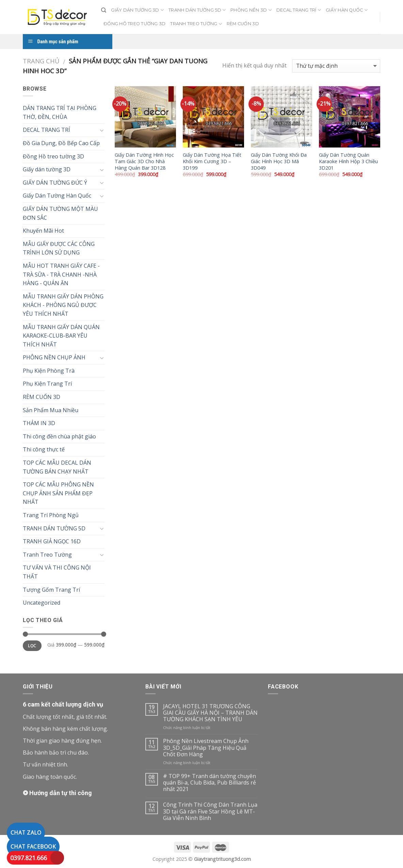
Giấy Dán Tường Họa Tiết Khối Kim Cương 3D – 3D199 (212, 161)
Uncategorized (42, 603)
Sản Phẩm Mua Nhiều (51, 410)
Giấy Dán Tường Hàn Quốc (57, 196)
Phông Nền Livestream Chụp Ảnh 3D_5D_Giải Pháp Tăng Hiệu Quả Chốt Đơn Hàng (206, 748)
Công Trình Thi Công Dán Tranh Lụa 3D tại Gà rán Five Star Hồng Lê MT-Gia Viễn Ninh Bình (210, 811)
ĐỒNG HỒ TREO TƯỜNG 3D (134, 24)
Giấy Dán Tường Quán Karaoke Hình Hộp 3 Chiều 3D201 (348, 161)
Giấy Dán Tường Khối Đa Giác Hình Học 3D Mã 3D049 (279, 161)
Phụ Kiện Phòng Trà (49, 371)
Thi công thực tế (44, 449)
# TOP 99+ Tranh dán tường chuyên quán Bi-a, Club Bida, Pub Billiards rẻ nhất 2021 (209, 783)
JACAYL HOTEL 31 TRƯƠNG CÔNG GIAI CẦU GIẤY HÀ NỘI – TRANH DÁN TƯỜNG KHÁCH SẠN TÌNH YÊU (210, 713)
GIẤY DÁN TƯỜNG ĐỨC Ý (55, 183)
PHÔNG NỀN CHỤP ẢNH (54, 357)
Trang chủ (41, 61)
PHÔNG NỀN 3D (251, 10)
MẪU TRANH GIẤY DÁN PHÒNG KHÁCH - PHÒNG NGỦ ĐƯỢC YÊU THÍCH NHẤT (63, 305)
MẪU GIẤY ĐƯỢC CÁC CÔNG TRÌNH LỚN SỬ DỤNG (59, 248)
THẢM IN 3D (39, 423)
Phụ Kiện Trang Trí (47, 384)
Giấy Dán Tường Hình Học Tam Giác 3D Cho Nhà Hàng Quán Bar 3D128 (144, 161)
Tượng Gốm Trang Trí (51, 590)
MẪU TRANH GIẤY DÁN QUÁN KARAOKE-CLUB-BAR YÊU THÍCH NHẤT (61, 336)
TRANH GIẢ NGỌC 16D (52, 541)
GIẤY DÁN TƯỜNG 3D (137, 10)
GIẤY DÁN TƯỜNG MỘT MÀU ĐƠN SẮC (60, 213)
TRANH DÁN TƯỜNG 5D (197, 10)
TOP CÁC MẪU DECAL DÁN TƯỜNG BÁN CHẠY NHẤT (57, 467)
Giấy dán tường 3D (47, 169)
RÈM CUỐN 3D (243, 24)
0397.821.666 (29, 858)
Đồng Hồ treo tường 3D (53, 156)
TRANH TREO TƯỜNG (196, 24)
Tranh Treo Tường (47, 555)
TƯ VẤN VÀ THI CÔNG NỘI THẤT (57, 572)
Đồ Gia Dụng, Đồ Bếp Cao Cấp (61, 143)
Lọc (32, 646)
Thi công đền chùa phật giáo (59, 436)
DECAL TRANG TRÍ (299, 10)
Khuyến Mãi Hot (43, 231)
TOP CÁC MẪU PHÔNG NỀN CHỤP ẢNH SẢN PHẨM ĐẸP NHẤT (58, 493)
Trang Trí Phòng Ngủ (51, 515)
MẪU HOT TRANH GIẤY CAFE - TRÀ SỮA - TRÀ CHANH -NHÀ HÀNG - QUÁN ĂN (61, 274)
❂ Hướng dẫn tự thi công (57, 793)
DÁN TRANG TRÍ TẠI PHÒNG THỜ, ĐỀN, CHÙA (60, 112)
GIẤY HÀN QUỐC (347, 10)
